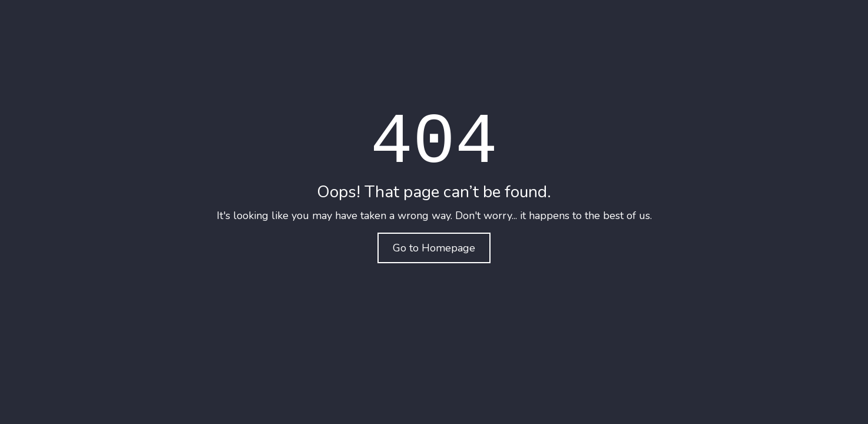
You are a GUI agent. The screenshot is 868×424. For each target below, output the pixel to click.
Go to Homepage (434, 248)
